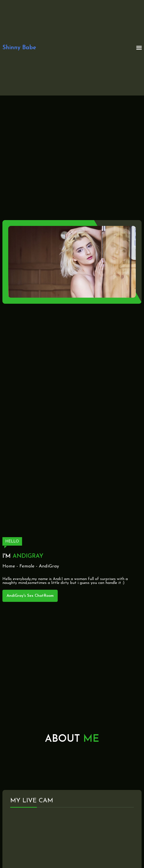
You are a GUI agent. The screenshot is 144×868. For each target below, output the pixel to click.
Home (9, 566)
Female (27, 566)
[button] (139, 48)
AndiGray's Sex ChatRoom (30, 596)
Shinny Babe (19, 48)
